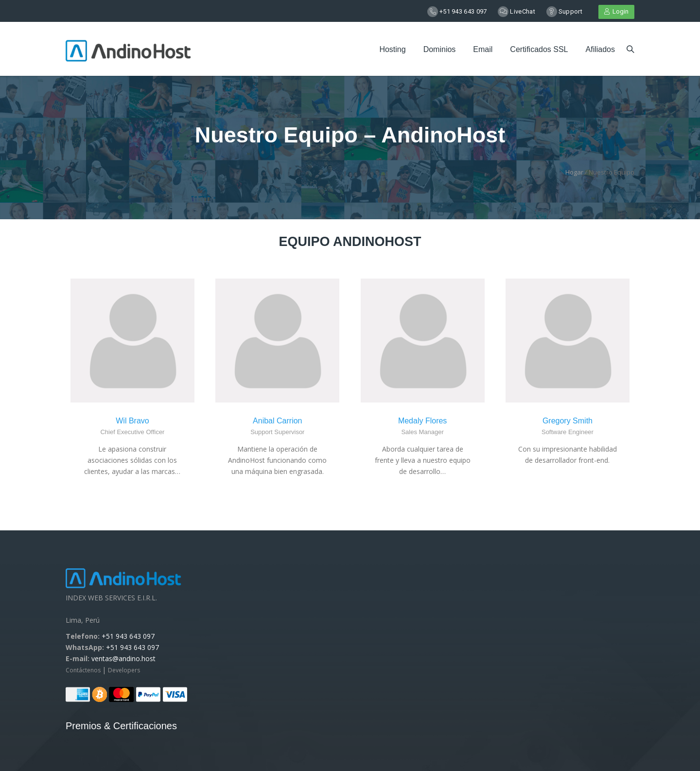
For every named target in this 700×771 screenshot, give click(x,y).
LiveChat (522, 11)
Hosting (392, 49)
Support (570, 11)
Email (483, 49)
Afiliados (600, 49)
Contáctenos (84, 670)
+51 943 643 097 (463, 11)
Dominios (440, 49)
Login (616, 11)
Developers (124, 670)
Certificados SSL (539, 49)
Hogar (574, 172)
